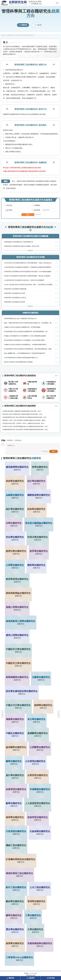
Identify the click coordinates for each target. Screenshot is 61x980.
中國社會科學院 (32, 383)
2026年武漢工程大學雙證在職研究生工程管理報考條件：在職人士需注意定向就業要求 (29, 263)
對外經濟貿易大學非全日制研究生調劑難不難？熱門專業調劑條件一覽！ (26, 332)
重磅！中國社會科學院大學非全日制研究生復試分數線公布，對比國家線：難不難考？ (29, 323)
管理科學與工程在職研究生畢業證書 (15, 289)
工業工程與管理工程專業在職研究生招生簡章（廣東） (30, 420)
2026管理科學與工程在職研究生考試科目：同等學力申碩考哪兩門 (24, 280)
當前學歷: (36, 210)
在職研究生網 (11, 35)
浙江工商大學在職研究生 (51, 397)
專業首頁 (23, 25)
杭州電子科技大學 (9, 423)
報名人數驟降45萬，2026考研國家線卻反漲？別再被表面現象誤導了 (25, 353)
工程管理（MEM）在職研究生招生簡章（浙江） (30, 423)
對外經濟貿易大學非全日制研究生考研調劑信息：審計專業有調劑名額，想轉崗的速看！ (29, 349)
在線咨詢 (38, 25)
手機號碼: (36, 205)
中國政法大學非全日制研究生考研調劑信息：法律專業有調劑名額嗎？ (26, 345)
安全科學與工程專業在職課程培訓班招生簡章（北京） (32, 430)
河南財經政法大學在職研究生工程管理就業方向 (19, 242)
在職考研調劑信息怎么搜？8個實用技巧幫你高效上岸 (20, 319)
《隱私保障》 (38, 215)
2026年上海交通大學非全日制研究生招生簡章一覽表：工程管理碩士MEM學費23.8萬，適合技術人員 (29, 285)
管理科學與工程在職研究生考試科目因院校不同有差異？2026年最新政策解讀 (28, 272)
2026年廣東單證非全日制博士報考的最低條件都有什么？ (21, 358)
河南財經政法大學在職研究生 (32, 390)
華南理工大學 (7, 420)
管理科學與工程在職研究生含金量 (15, 293)
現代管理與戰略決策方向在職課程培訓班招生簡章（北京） (31, 427)
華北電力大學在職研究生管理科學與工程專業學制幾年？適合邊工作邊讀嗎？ (28, 276)
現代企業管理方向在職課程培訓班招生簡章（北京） (32, 417)
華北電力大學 (7, 414)
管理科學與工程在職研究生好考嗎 (15, 302)
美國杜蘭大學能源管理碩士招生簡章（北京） (28, 411)
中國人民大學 (7, 427)
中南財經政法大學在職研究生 (51, 383)
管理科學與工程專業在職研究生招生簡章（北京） (28, 414)
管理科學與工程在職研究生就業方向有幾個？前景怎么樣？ (22, 246)
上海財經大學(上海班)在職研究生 (14, 397)
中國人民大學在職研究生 (13, 390)
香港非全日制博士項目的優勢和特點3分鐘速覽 (18, 362)
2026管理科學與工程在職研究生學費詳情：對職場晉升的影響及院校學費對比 (28, 267)
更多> (57, 376)
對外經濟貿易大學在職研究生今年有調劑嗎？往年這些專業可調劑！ (25, 340)
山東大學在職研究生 (32, 397)
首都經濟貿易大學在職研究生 (51, 390)
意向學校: (9, 210)
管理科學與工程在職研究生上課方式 (15, 298)
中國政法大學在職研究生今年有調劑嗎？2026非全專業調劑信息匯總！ (26, 336)
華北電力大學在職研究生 (13, 383)
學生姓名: (9, 205)
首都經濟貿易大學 (9, 417)
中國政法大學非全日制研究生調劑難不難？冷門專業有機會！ (23, 327)
